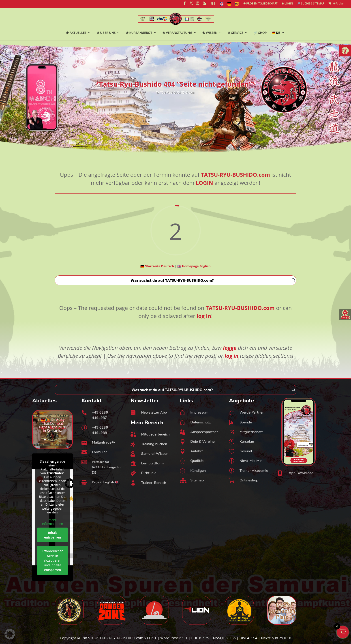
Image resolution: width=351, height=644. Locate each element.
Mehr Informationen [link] (53, 522)
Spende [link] (246, 422)
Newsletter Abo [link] (154, 412)
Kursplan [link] (247, 442)
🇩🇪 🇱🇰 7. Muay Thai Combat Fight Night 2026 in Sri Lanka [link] (53, 425)
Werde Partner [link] (252, 412)
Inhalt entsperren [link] (52, 535)
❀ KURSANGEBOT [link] (139, 33)
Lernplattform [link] (152, 463)
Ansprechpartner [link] (204, 432)
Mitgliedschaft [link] (251, 432)
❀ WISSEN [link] (210, 33)
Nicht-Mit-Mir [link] (251, 461)
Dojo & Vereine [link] (202, 442)
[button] (10, 634)
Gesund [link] (246, 451)
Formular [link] (99, 452)
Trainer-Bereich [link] (154, 483)
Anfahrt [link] (197, 451)
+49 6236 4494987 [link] (100, 415)
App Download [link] (301, 473)
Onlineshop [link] (249, 480)
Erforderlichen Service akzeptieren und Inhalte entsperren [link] (52, 560)
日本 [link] (213, 4)
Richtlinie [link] (149, 473)
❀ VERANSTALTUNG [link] (177, 33)
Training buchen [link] (154, 444)
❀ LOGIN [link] (287, 4)
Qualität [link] (197, 461)
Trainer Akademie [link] (254, 471)
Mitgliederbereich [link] (155, 434)
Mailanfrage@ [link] (103, 442)
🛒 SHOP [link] (260, 33)
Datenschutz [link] (200, 422)
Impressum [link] (199, 412)
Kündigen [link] (198, 471)
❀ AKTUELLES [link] (76, 33)
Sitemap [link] (197, 480)
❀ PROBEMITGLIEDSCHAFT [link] (260, 4)
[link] (345, 51)
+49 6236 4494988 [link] (100, 430)
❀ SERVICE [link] (235, 33)
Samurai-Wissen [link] (155, 454)
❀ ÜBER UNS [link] (106, 33)
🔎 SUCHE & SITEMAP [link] (311, 4)
